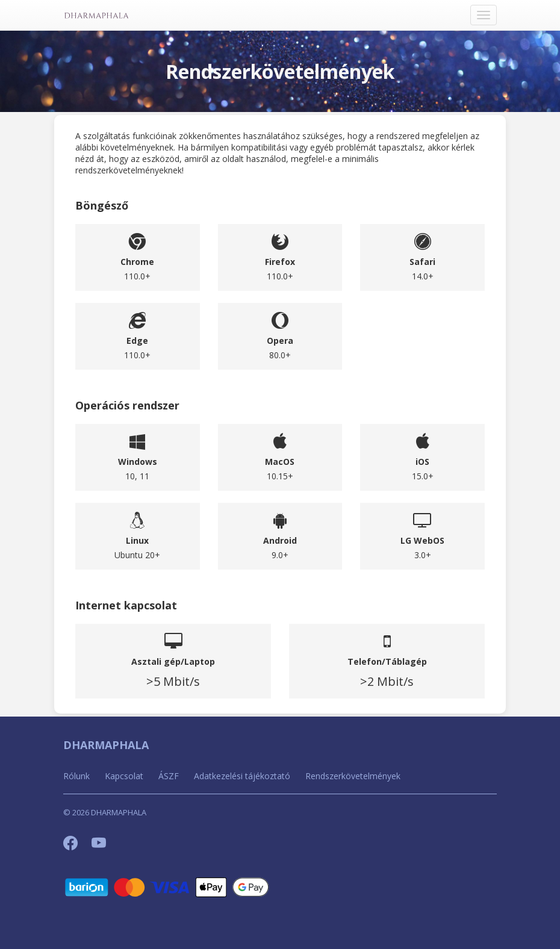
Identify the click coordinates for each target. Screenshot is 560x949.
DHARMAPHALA (106, 745)
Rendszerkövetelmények (353, 776)
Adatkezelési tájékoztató (242, 776)
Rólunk (76, 776)
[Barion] (167, 887)
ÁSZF (169, 776)
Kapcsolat (124, 776)
